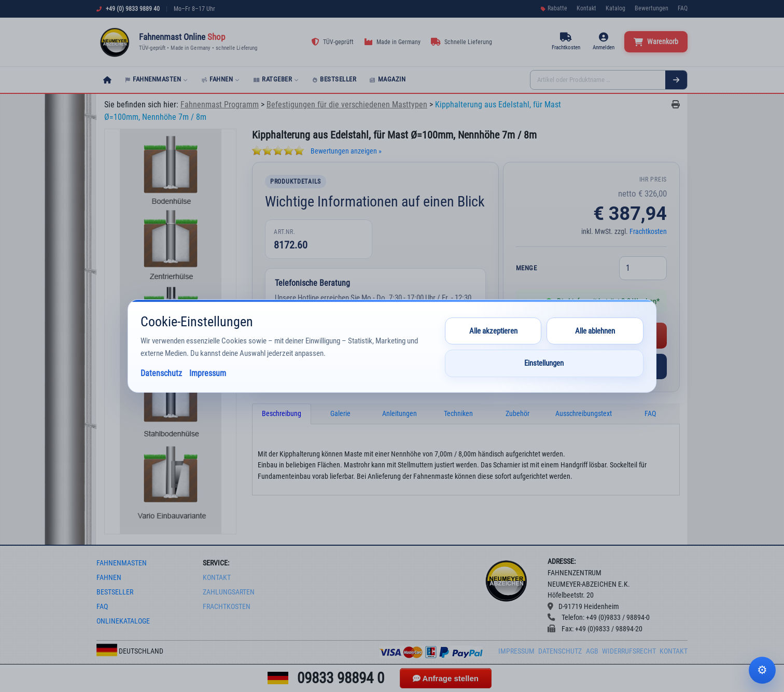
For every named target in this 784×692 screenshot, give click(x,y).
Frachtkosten (648, 231)
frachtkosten (227, 607)
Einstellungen (544, 363)
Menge (527, 268)
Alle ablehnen (595, 331)
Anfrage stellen (446, 678)
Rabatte (554, 8)
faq (102, 607)
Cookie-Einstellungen (762, 670)
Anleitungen (400, 414)
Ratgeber (276, 79)
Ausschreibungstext (584, 414)
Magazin (388, 79)
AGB (592, 651)
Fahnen (221, 79)
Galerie (340, 414)
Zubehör (517, 414)
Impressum (516, 651)
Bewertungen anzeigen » (346, 151)
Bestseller (335, 79)
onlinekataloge (123, 621)
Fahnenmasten (157, 79)
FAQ (683, 8)
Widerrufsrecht (629, 651)
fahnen (109, 578)
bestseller (115, 592)
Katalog (615, 8)
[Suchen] (676, 80)
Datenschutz (560, 651)
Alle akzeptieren (493, 331)
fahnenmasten (122, 563)
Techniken (458, 414)
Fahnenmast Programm (220, 105)
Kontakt (586, 8)
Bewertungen (652, 8)
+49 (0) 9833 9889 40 (133, 9)
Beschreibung (282, 414)
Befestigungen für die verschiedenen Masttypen (347, 105)
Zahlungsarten (229, 592)
